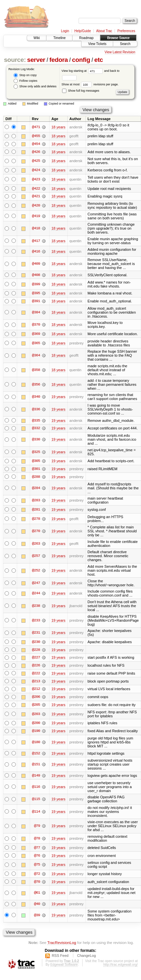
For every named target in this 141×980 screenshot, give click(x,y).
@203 (36, 716)
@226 (36, 667)
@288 (36, 478)
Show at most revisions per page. (90, 84)
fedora (58, 60)
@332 (36, 429)
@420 (36, 206)
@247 (36, 584)
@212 (36, 691)
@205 (36, 707)
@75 (37, 867)
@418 (36, 229)
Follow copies (25, 81)
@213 (36, 683)
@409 (36, 264)
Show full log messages (81, 91)
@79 (37, 828)
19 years (58, 398)
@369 (36, 334)
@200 (36, 725)
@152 (36, 755)
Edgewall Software (64, 967)
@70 (37, 884)
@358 (36, 371)
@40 (37, 907)
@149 (36, 778)
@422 (36, 189)
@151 (36, 767)
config (81, 60)
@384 (36, 313)
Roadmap (86, 38)
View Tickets (97, 44)
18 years (58, 127)
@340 (36, 398)
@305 (36, 462)
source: (15, 60)
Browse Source (118, 38)
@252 (36, 572)
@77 (37, 850)
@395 (36, 294)
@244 (36, 595)
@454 (36, 144)
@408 (36, 275)
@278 (36, 520)
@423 (36, 180)
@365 (36, 344)
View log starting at (83, 71)
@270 (36, 532)
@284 (36, 489)
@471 (36, 127)
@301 (36, 470)
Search (125, 44)
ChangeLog (86, 958)
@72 (37, 876)
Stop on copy (25, 75)
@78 (37, 841)
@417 (36, 241)
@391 (36, 302)
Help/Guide (83, 31)
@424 (36, 170)
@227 (36, 659)
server (36, 60)
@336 (36, 410)
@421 (36, 197)
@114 (36, 814)
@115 (36, 801)
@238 (36, 607)
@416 (36, 252)
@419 (36, 216)
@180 (36, 744)
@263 (36, 545)
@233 (36, 621)
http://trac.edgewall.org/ (121, 967)
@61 (37, 895)
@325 (36, 453)
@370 (36, 325)
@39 (37, 918)
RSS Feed (60, 958)
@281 (36, 511)
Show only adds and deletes (35, 87)
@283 (36, 502)
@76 (37, 858)
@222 (36, 675)
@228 (36, 651)
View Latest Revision (120, 52)
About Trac (104, 31)
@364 (36, 356)
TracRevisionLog (62, 945)
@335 (36, 421)
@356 (36, 385)
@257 (36, 557)
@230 (36, 643)
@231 (36, 634)
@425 (36, 161)
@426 (36, 152)
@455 (36, 136)
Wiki (37, 38)
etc (98, 60)
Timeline (59, 38)
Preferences (126, 31)
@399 (36, 285)
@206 (36, 699)
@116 (36, 789)
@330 (36, 440)
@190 (36, 733)
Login (65, 31)
